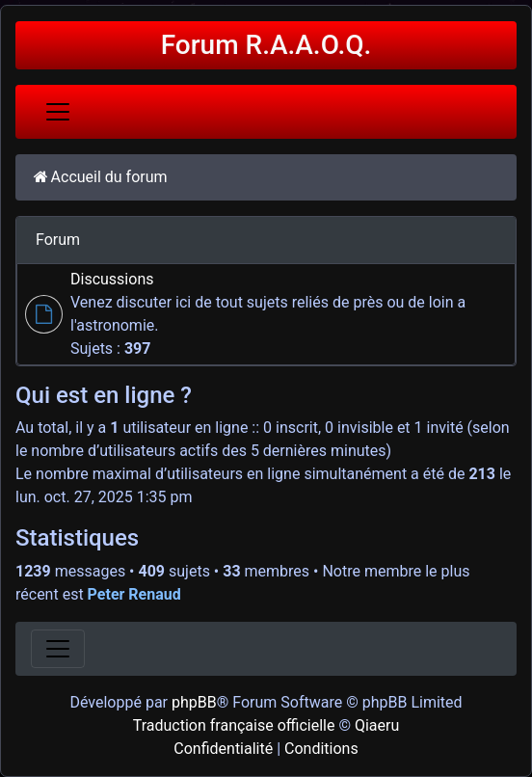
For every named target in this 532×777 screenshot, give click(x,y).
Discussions (112, 279)
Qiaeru (377, 725)
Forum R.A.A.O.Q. (266, 45)
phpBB (194, 702)
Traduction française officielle (234, 725)
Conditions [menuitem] (321, 749)
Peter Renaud (134, 594)
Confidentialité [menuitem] (223, 749)
